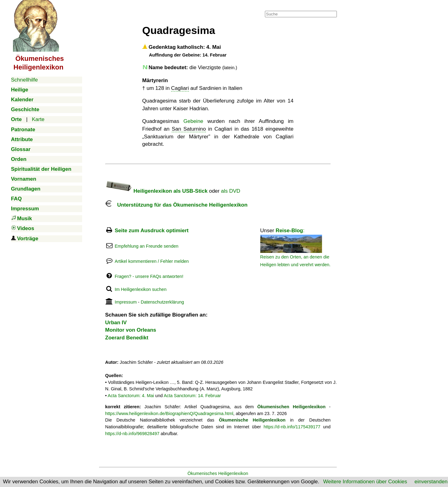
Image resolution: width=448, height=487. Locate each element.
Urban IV (116, 323)
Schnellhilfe (25, 80)
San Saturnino (189, 129)
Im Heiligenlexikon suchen (140, 289)
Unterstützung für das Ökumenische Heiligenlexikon (176, 205)
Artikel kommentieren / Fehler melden (152, 261)
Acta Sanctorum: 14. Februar (192, 396)
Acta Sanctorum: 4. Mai (131, 396)
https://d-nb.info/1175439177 (292, 427)
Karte (38, 119)
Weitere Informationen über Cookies (365, 482)
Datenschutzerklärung (162, 302)
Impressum (126, 302)
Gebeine (193, 121)
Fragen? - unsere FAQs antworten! (149, 276)
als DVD (231, 191)
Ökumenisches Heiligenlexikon (218, 473)
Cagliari (180, 88)
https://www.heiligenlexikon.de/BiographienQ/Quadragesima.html (169, 414)
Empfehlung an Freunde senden (146, 246)
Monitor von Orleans (131, 330)
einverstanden (431, 482)
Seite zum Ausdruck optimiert (151, 231)
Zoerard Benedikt (127, 338)
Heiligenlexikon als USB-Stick (157, 191)
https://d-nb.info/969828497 (132, 434)
